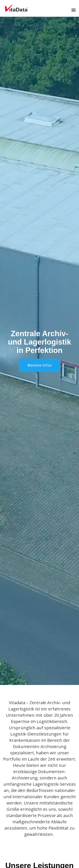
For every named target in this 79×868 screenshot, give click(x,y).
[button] (73, 10)
